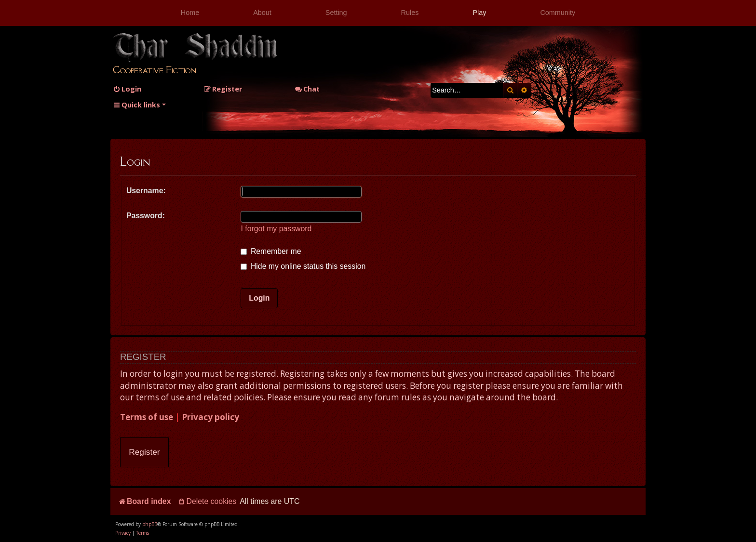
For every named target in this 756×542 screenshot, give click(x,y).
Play (479, 13)
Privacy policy (210, 417)
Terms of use (147, 417)
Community (558, 13)
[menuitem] (127, 89)
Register (144, 452)
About (262, 13)
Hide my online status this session (303, 266)
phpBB (150, 524)
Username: (146, 191)
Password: (146, 216)
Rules (410, 13)
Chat (307, 89)
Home (190, 13)
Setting (336, 13)
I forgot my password (276, 229)
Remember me (271, 251)
